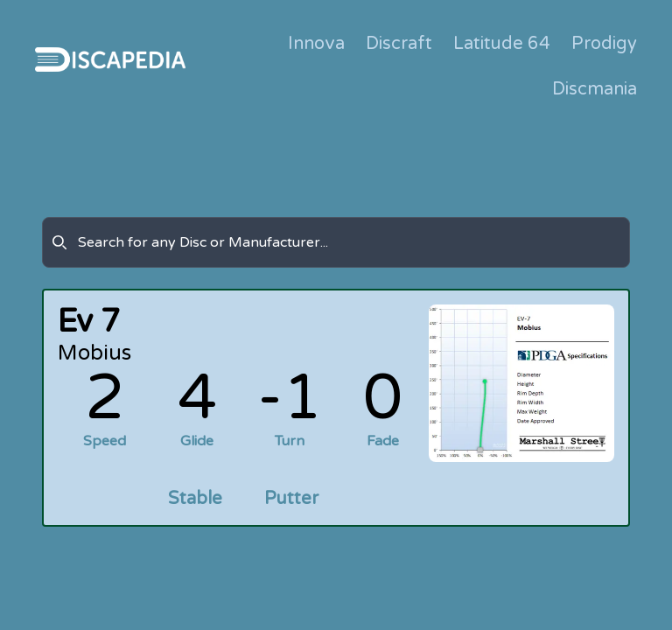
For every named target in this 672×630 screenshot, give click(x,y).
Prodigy (604, 44)
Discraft (399, 44)
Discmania (595, 89)
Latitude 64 (502, 44)
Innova (316, 44)
